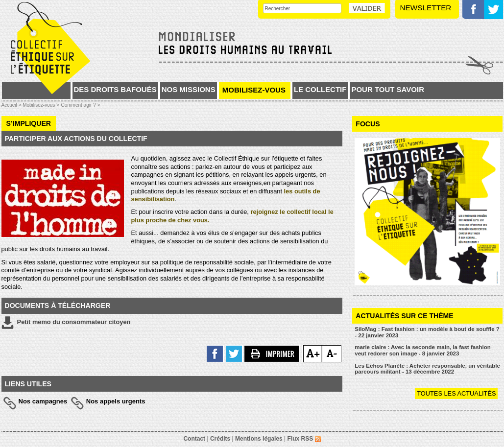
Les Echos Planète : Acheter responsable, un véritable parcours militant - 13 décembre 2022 (427, 369)
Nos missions (189, 89)
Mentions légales (259, 439)
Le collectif (320, 89)
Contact (194, 439)
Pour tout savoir (388, 89)
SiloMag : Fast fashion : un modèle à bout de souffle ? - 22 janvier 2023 (427, 332)
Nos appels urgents (116, 401)
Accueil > (12, 105)
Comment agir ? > (80, 105)
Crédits (220, 439)
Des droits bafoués (115, 89)
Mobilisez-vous (254, 90)
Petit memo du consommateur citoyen (66, 323)
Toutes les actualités (456, 393)
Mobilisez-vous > (41, 105)
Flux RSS (304, 439)
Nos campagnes (43, 401)
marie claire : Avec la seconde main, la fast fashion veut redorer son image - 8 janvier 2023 (423, 350)
